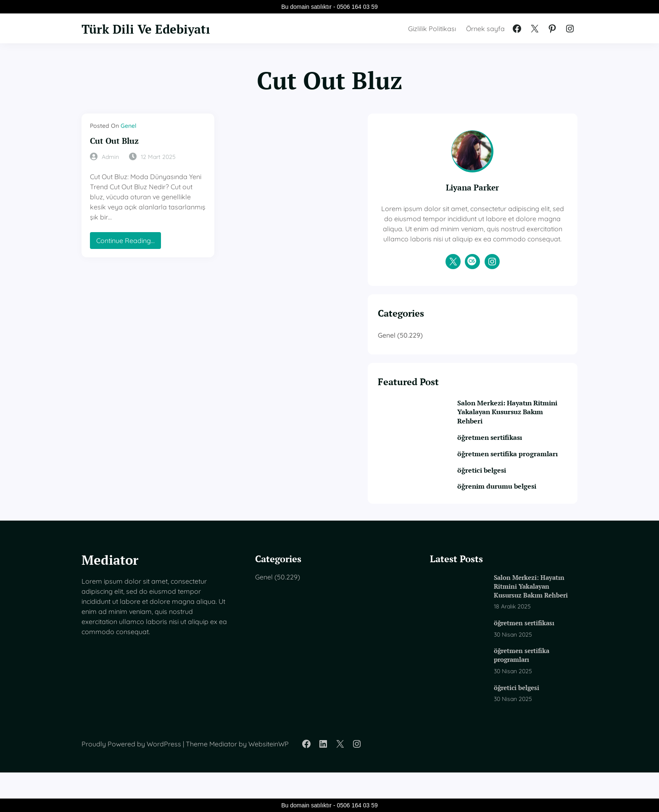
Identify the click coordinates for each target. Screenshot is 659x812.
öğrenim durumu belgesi (522, 519)
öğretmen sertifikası (514, 460)
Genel (128, 126)
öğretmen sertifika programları (511, 481)
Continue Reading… (128, 232)
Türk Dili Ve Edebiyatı (156, 28)
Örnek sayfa (485, 29)
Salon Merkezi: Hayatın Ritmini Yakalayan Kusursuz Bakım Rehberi (522, 434)
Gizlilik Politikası (432, 29)
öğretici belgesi (506, 503)
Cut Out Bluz (118, 140)
